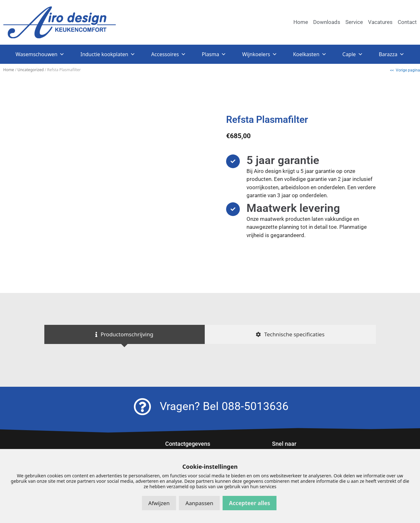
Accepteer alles (250, 503)
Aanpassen (199, 503)
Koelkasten (310, 54)
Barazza (392, 54)
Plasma (214, 54)
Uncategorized (31, 70)
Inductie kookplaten (108, 54)
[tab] (125, 334)
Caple (353, 54)
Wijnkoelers (260, 54)
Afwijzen (159, 503)
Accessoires (169, 54)
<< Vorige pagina (405, 70)
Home (9, 70)
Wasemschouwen (40, 54)
